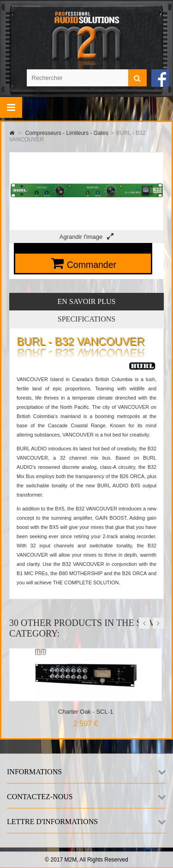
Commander (92, 265)
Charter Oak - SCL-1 (86, 712)
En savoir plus (87, 301)
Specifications (86, 319)
